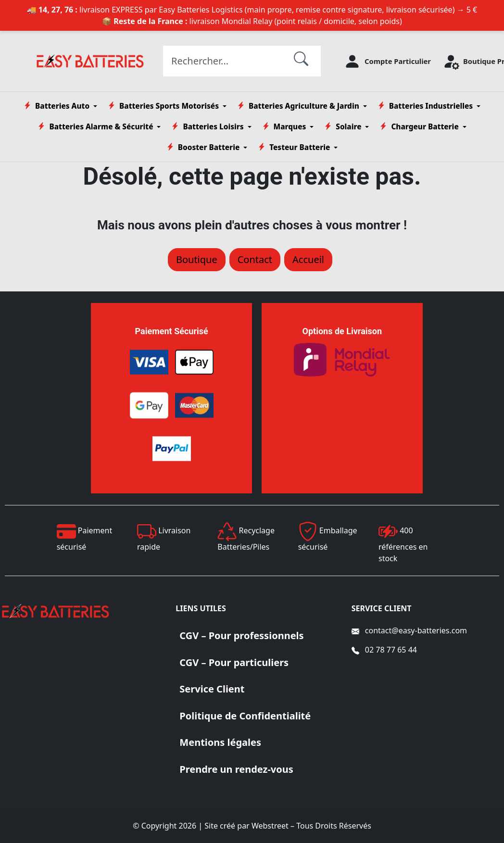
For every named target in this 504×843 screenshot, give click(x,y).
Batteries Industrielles (425, 106)
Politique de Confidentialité (245, 716)
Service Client (212, 689)
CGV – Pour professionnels (241, 635)
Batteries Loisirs (207, 127)
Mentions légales (220, 742)
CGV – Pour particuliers (234, 662)
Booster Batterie (203, 147)
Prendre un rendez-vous (236, 769)
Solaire (343, 127)
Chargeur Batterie (419, 127)
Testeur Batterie (294, 147)
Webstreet (270, 826)
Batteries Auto (57, 106)
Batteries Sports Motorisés (163, 106)
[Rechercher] (301, 58)
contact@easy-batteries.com (416, 630)
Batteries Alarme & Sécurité (95, 127)
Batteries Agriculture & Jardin (298, 106)
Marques (284, 127)
